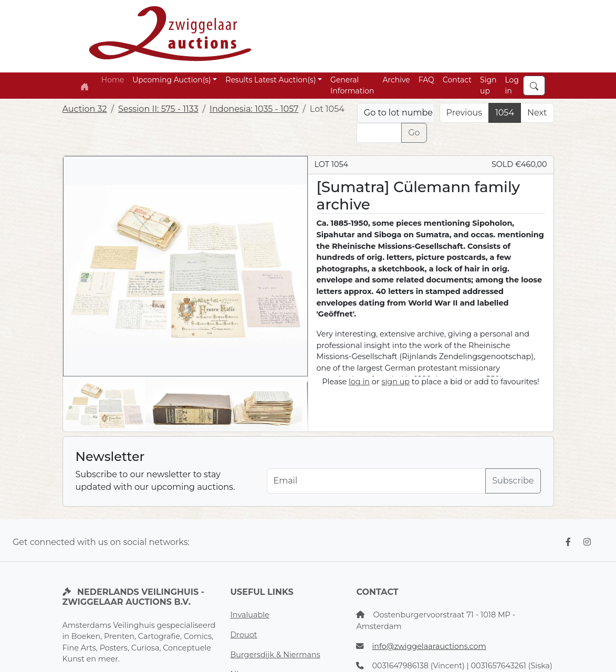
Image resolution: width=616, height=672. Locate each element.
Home (113, 80)
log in (359, 382)
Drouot (243, 635)
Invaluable (249, 615)
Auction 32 (85, 109)
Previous (464, 113)
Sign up (488, 85)
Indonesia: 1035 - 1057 (254, 109)
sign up (395, 382)
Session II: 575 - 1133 (158, 109)
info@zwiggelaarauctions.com (429, 646)
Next (537, 113)
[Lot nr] (379, 133)
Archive (396, 80)
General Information (352, 85)
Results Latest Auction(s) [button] (270, 80)
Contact (457, 80)
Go (414, 133)
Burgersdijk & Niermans (275, 655)
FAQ (426, 80)
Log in (512, 85)
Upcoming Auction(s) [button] (171, 80)
